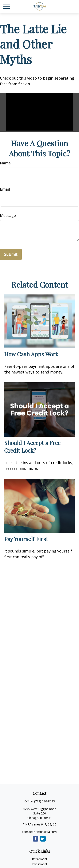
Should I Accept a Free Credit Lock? (32, 446)
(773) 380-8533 (44, 801)
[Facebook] (35, 839)
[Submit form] (11, 254)
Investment (39, 864)
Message (8, 215)
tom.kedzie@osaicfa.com (39, 832)
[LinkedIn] (43, 839)
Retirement (40, 859)
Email (5, 189)
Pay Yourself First (26, 539)
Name (5, 163)
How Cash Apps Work (31, 354)
